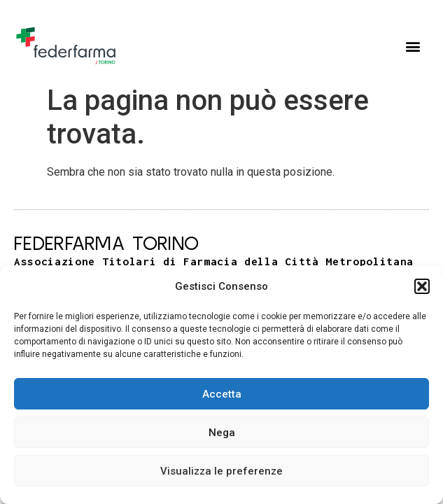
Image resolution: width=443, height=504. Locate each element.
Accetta (222, 394)
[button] (422, 286)
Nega (222, 433)
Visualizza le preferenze (221, 471)
